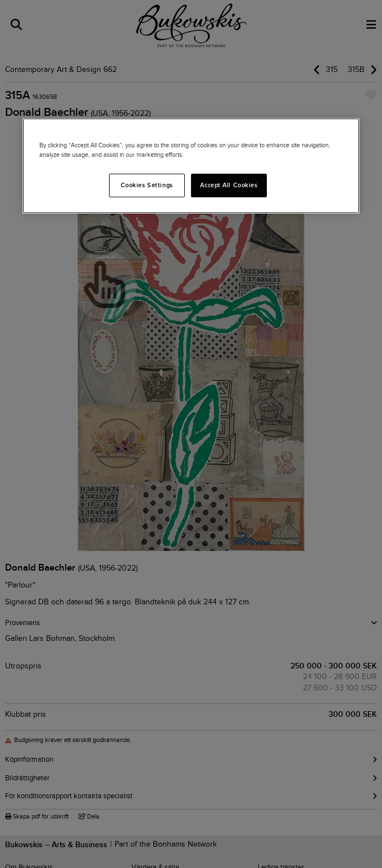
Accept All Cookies (229, 185)
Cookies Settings (147, 185)
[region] (191, 165)
